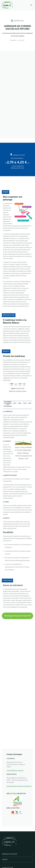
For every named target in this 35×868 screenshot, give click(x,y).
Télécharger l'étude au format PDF (18, 616)
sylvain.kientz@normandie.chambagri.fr (19, 786)
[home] (7, 5)
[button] (31, 5)
